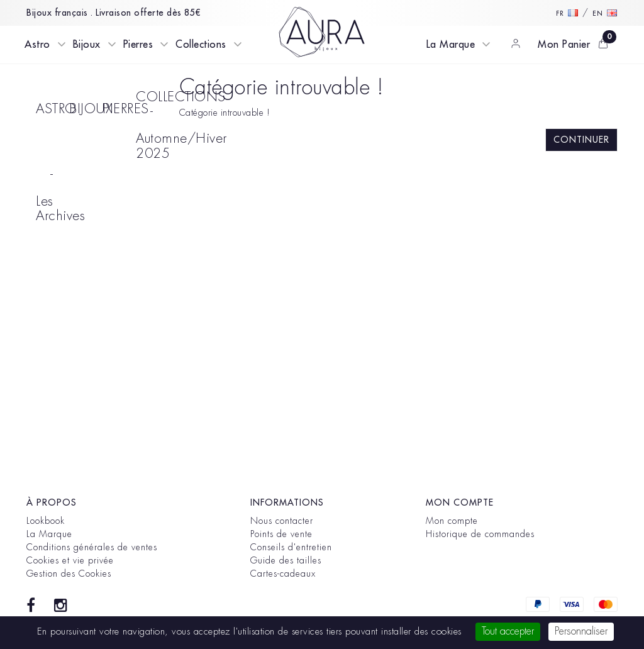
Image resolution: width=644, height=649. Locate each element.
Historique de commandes (480, 534)
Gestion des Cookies (69, 574)
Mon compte (452, 521)
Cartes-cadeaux (283, 574)
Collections (201, 45)
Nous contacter (282, 521)
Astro (37, 45)
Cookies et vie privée (70, 560)
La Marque (451, 45)
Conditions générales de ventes (92, 547)
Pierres (138, 45)
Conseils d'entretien (291, 547)
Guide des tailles (286, 560)
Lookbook (46, 521)
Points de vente (281, 534)
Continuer (581, 140)
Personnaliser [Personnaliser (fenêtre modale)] (581, 631)
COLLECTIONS (148, 97)
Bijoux (87, 45)
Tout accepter (508, 631)
